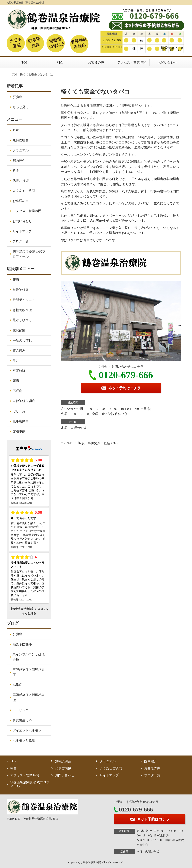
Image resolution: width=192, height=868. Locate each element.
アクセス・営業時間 (132, 62)
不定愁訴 (19, 371)
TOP (25, 62)
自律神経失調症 (24, 401)
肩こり (17, 361)
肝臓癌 (17, 97)
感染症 (17, 685)
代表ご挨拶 (21, 181)
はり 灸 (19, 411)
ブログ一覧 (21, 241)
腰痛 (16, 280)
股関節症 (19, 330)
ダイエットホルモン (27, 730)
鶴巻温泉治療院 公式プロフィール (29, 254)
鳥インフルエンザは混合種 (29, 657)
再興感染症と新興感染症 (29, 672)
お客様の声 (96, 62)
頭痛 (16, 381)
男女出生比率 (22, 720)
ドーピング (21, 710)
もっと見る (21, 107)
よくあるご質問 (24, 191)
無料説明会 (21, 140)
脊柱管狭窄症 (22, 310)
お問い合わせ (167, 62)
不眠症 (17, 391)
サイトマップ (22, 231)
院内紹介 (19, 161)
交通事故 (19, 431)
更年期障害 (21, 421)
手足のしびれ (22, 340)
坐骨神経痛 (21, 290)
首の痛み (19, 350)
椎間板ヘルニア (24, 300)
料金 (60, 62)
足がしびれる (22, 320)
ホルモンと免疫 (24, 740)
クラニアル (21, 150)
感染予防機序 (22, 644)
